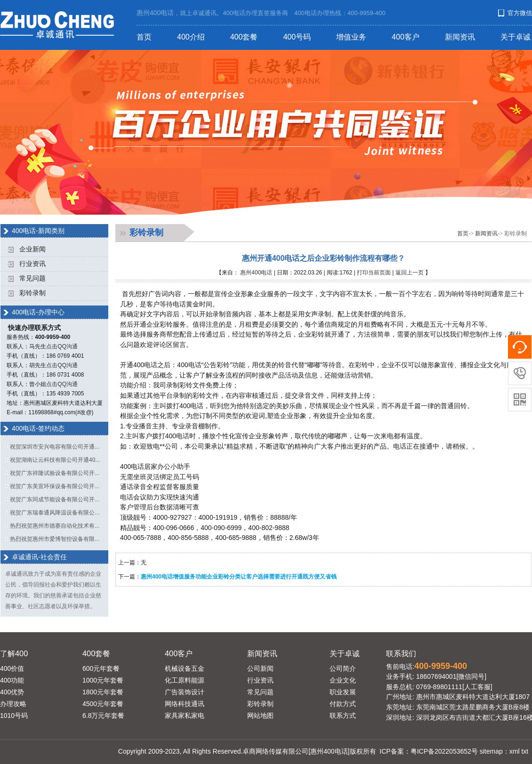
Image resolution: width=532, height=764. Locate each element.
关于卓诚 (516, 37)
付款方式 (343, 704)
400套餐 (244, 37)
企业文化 (343, 680)
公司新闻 (260, 668)
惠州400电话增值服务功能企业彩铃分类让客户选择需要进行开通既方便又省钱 (239, 577)
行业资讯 (32, 264)
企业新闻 (32, 249)
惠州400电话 (256, 273)
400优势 (12, 692)
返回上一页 (410, 273)
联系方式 (343, 716)
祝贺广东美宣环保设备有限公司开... (55, 486)
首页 (144, 37)
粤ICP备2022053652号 (444, 751)
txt (525, 751)
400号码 (297, 37)
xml (515, 751)
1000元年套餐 (103, 680)
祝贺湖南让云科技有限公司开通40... (55, 460)
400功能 (12, 680)
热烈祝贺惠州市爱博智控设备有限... (55, 539)
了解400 (14, 653)
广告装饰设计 (185, 692)
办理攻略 (13, 704)
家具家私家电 (185, 716)
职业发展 (343, 692)
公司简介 (343, 668)
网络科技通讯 (185, 704)
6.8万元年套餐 (103, 716)
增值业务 (351, 37)
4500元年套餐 (103, 704)
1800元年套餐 (103, 692)
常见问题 (32, 278)
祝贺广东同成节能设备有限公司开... (55, 499)
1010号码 (14, 716)
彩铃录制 (32, 293)
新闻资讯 (460, 37)
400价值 (12, 668)
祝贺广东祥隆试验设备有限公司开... (55, 473)
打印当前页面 (374, 273)
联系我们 (401, 653)
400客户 (406, 37)
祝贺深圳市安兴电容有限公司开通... (55, 447)
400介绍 (191, 37)
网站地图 (260, 716)
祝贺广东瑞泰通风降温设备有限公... (55, 513)
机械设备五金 (185, 668)
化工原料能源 (185, 680)
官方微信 (520, 13)
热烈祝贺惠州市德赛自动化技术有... (55, 526)
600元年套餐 (101, 668)
